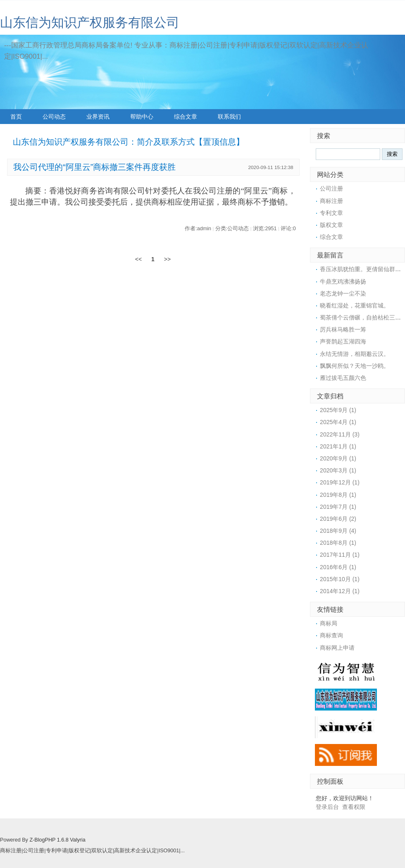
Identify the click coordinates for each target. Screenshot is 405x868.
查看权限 (354, 807)
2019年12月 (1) (340, 482)
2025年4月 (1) (338, 422)
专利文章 (331, 213)
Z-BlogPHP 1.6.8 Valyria (57, 840)
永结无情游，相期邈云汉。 (355, 354)
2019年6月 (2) (338, 519)
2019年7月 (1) (338, 507)
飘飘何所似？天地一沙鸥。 (355, 366)
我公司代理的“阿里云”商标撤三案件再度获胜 (94, 167)
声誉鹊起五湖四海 (343, 341)
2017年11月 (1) (340, 555)
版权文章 (331, 225)
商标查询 (331, 635)
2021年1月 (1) (338, 446)
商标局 (329, 623)
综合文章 (186, 117)
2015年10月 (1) (340, 579)
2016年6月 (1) (338, 567)
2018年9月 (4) (338, 531)
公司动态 (54, 117)
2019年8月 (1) (338, 495)
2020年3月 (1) (338, 470)
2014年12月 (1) (340, 591)
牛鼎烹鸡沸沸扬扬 (343, 281)
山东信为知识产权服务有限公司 (90, 23)
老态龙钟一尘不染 (343, 293)
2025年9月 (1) (338, 410)
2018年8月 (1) (338, 543)
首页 (16, 117)
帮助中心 (142, 117)
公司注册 (331, 188)
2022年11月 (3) (340, 434)
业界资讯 (98, 117)
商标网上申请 (337, 648)
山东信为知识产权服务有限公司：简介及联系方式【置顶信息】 (129, 142)
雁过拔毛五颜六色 (343, 378)
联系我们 (229, 117)
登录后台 (327, 807)
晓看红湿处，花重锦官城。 (355, 305)
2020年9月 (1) (338, 458)
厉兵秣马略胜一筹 (343, 329)
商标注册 (331, 201)
